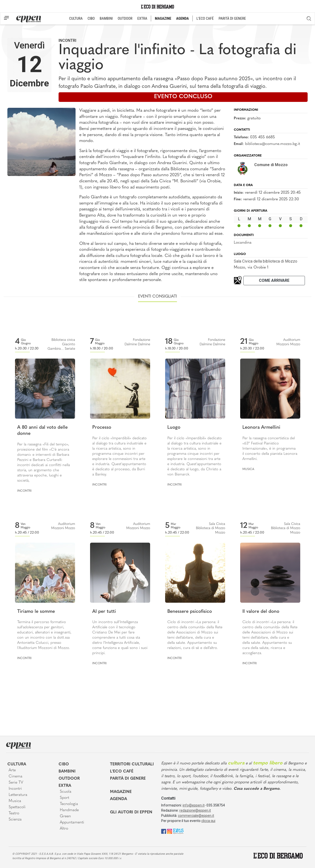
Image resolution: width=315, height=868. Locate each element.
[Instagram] (170, 831)
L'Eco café (122, 772)
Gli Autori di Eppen (131, 812)
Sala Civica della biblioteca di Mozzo (266, 261)
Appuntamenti (72, 822)
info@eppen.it (194, 805)
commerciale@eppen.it (196, 816)
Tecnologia (69, 804)
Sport (64, 798)
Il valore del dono (261, 612)
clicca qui (208, 821)
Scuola (66, 792)
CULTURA (76, 18)
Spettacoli (17, 807)
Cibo (64, 764)
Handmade (69, 810)
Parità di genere (128, 779)
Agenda (118, 799)
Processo (102, 428)
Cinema (16, 776)
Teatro (14, 813)
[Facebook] (164, 831)
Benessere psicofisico (190, 612)
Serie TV (16, 783)
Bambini (67, 772)
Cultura (17, 764)
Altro (64, 829)
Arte (12, 770)
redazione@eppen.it (195, 810)
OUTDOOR (125, 18)
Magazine (121, 792)
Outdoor (69, 779)
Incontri (67, 40)
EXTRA (142, 18)
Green (65, 816)
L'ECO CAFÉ (205, 18)
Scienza (15, 820)
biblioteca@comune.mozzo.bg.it (273, 144)
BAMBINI (106, 18)
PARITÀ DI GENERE (232, 18)
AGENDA (182, 18)
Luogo (174, 428)
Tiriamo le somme (36, 612)
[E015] (178, 831)
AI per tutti (104, 612)
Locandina (243, 243)
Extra (65, 786)
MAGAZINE (163, 18)
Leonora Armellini (261, 428)
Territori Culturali (132, 764)
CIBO (91, 18)
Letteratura (18, 795)
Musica (248, 469)
